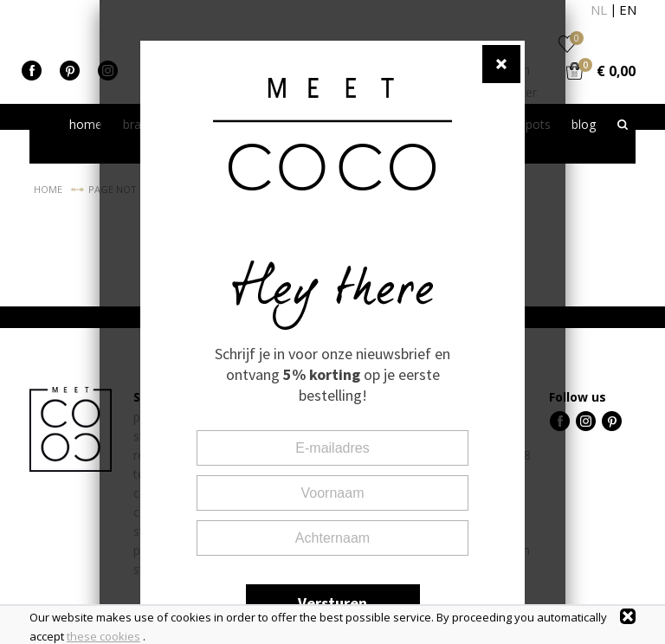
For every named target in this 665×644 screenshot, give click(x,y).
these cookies (103, 636)
